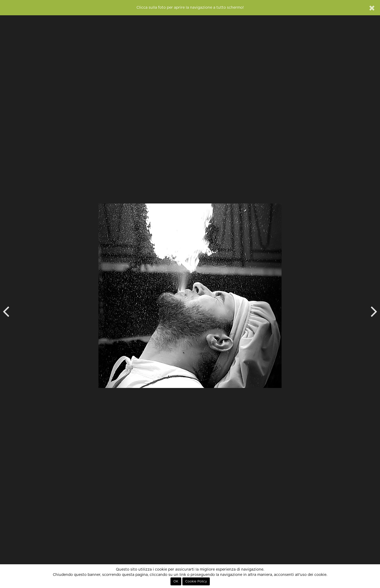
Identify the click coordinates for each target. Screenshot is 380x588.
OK (176, 581)
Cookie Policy (196, 581)
